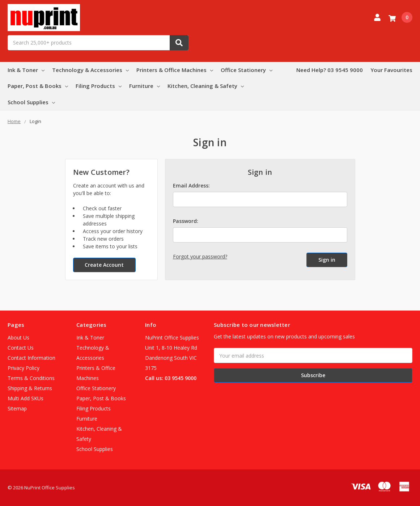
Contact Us (21, 348)
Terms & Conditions (31, 378)
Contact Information (31, 358)
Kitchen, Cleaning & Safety (206, 86)
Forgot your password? (200, 256)
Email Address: (191, 185)
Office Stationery (247, 70)
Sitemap (17, 408)
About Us (18, 338)
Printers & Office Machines (175, 70)
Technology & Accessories (90, 70)
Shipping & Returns (30, 388)
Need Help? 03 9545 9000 (330, 70)
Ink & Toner (26, 70)
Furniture (145, 86)
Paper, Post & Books (38, 86)
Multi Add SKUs (26, 398)
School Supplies (31, 102)
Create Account (104, 265)
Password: (186, 221)
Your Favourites (391, 70)
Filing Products (99, 86)
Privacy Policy (24, 368)
